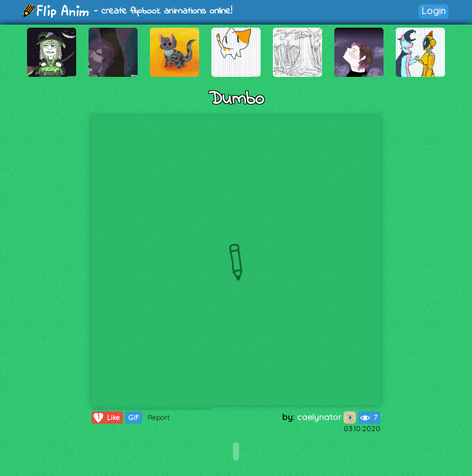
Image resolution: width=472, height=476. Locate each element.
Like (106, 418)
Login (434, 11)
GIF (134, 418)
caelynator (326, 417)
